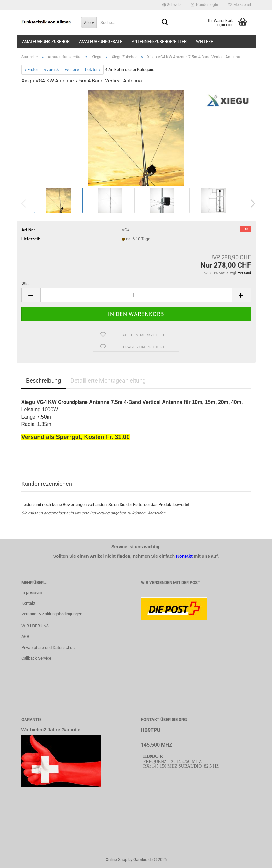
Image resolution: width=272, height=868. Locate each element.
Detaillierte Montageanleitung (108, 380)
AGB (25, 637)
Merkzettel (239, 5)
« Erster (31, 70)
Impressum (32, 592)
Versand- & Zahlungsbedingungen (52, 614)
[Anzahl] (136, 295)
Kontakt (28, 603)
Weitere (205, 42)
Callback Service (36, 658)
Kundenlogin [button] (204, 5)
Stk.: (25, 283)
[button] (172, 5)
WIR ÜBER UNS (35, 626)
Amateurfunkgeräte (101, 42)
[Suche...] (89, 22)
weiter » (72, 70)
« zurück (51, 70)
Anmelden (156, 513)
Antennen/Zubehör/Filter (159, 42)
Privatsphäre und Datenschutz (48, 647)
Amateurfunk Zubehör (46, 42)
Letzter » (93, 70)
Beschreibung (44, 380)
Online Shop (116, 860)
